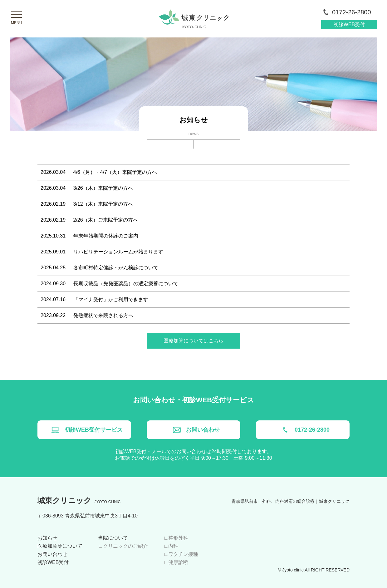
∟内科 (171, 546)
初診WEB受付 (349, 24)
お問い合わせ (52, 554)
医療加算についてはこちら (193, 341)
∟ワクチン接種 (181, 554)
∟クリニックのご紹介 (123, 546)
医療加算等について (60, 546)
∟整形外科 (176, 538)
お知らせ (47, 538)
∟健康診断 (176, 562)
